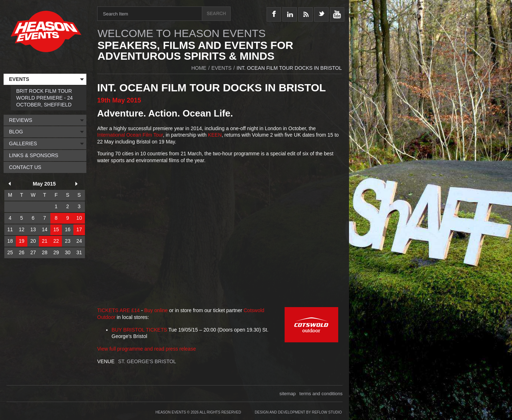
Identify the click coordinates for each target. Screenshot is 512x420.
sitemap (288, 394)
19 (22, 241)
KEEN (215, 135)
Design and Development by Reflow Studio (298, 412)
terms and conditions (321, 394)
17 (79, 229)
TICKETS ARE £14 (118, 310)
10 (79, 218)
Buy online (156, 310)
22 (56, 241)
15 (56, 229)
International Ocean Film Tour (130, 135)
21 (45, 241)
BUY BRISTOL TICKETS (139, 330)
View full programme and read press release (146, 349)
